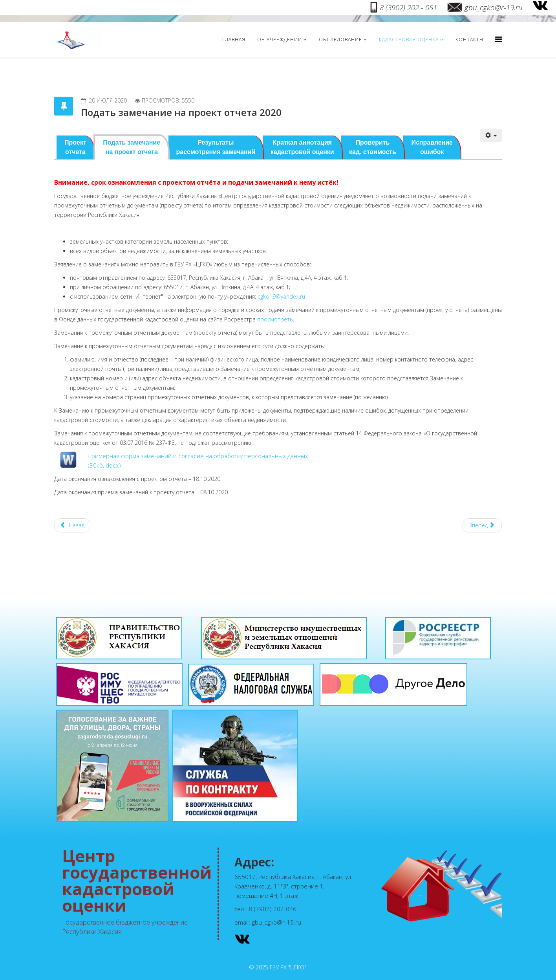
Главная (234, 39)
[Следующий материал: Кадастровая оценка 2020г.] (482, 525)
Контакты (469, 39)
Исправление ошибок (432, 147)
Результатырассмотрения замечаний (216, 147)
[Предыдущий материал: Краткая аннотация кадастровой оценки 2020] (72, 525)
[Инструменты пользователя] (491, 136)
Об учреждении (280, 39)
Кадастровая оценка (409, 39)
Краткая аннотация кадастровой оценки (302, 147)
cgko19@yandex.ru (281, 296)
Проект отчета (75, 147)
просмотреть (275, 319)
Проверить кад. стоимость (373, 147)
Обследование (340, 39)
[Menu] (498, 39)
